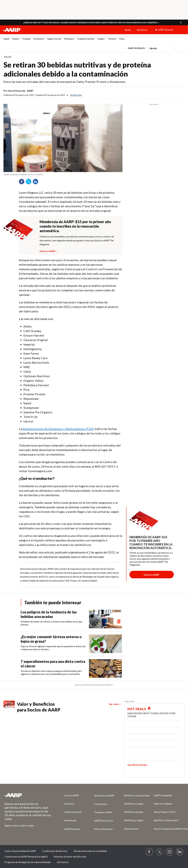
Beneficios (142, 30)
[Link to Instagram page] (170, 852)
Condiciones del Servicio (55, 851)
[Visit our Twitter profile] (159, 852)
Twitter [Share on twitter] (30, 183)
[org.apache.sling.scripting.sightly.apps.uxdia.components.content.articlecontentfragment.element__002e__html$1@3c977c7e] (63, 175)
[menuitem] (6, 40)
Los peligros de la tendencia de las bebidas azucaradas (49, 614)
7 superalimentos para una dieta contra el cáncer (53, 664)
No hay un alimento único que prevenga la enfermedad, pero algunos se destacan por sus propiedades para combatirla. (51, 672)
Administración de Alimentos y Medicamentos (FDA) (58, 429)
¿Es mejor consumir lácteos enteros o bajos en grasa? (51, 639)
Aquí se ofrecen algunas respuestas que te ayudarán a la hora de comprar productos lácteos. (53, 648)
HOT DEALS (137, 709)
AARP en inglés (136, 48)
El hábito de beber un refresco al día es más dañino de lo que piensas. (51, 623)
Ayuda (128, 30)
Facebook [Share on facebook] (23, 183)
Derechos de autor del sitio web (70, 856)
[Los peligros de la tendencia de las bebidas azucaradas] (72, 619)
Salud (8, 57)
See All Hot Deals (137, 765)
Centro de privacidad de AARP (20, 851)
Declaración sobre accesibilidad (90, 851)
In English (76, 95)
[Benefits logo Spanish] (9, 707)
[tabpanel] (155, 48)
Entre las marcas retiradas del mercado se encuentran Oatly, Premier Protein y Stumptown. (65, 82)
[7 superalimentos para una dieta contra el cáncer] (72, 668)
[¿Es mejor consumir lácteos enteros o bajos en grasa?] (72, 644)
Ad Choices (63, 862)
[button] (181, 22)
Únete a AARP (47, 251)
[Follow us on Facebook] (149, 852)
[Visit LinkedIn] (180, 852)
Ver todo (114, 704)
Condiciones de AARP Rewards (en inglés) (26, 856)
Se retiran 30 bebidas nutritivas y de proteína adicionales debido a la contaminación (77, 69)
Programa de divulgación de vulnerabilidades (28, 862)
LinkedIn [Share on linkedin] (37, 183)
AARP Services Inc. (104, 820)
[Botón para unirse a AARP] (152, 575)
